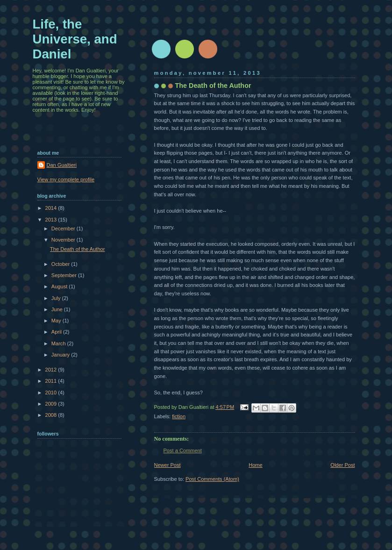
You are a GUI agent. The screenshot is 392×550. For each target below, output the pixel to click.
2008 (52, 415)
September (65, 275)
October (61, 264)
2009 (52, 404)
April (57, 332)
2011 (52, 381)
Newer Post (167, 465)
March (59, 343)
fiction (179, 416)
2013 (52, 220)
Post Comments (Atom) (212, 479)
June (58, 309)
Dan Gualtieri (62, 165)
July (57, 298)
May (57, 321)
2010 (52, 393)
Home (255, 465)
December (64, 229)
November (64, 240)
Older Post (342, 465)
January (61, 355)
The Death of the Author (77, 249)
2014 (52, 208)
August (60, 286)
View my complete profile (66, 179)
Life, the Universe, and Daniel (75, 39)
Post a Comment (183, 450)
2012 (52, 370)
